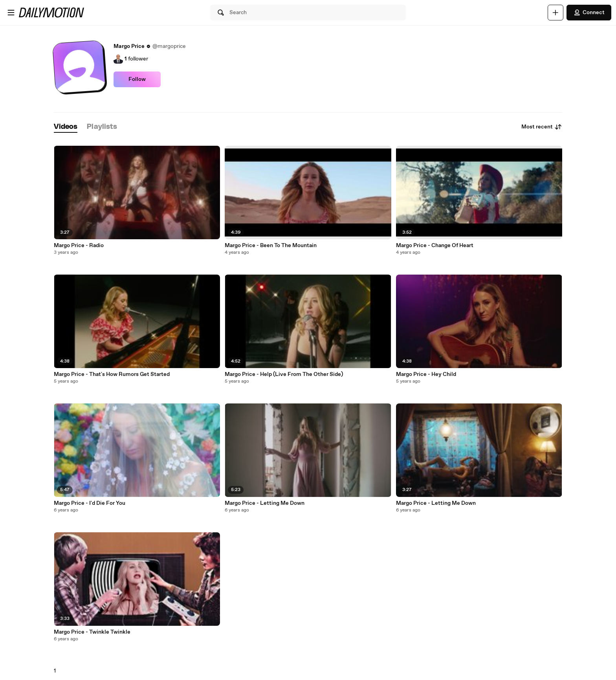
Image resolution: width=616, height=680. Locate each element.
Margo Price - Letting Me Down (265, 503)
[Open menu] (11, 13)
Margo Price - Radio (79, 246)
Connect (589, 13)
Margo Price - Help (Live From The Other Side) (284, 374)
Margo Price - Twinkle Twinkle (92, 632)
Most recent (542, 127)
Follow (137, 79)
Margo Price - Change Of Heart (435, 246)
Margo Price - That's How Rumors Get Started (112, 374)
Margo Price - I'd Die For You (90, 503)
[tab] (66, 127)
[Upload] (555, 13)
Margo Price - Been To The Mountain (271, 246)
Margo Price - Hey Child (426, 374)
